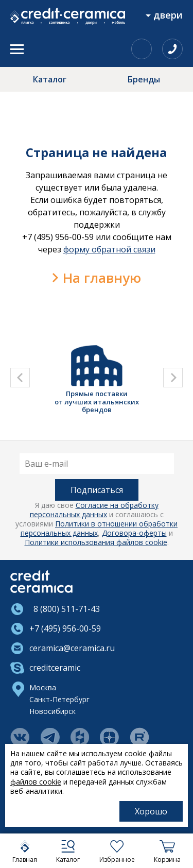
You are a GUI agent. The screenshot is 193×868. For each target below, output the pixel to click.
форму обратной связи (109, 249)
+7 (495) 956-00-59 (65, 628)
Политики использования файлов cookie (96, 542)
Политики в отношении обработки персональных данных (99, 528)
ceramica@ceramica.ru (72, 648)
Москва (43, 687)
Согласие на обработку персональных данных (94, 510)
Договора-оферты (134, 533)
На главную (102, 278)
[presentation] (20, 378)
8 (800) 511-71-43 (65, 609)
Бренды (144, 79)
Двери (168, 15)
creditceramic (55, 668)
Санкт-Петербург (59, 699)
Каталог (50, 79)
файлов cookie (36, 782)
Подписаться (97, 490)
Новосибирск (52, 711)
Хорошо (151, 811)
